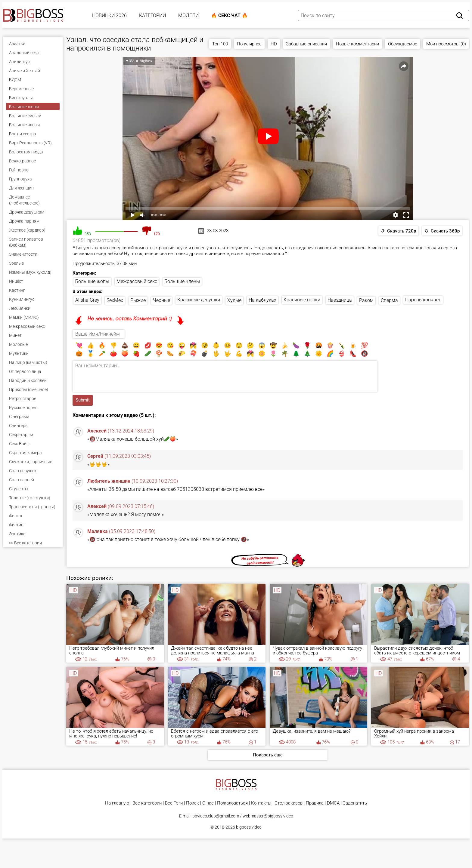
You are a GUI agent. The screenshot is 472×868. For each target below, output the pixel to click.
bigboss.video (249, 827)
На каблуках (262, 300)
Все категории (147, 803)
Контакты (261, 803)
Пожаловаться (232, 803)
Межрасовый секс (137, 281)
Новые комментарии (357, 44)
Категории (152, 15)
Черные (161, 300)
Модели (188, 15)
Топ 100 (220, 44)
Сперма (389, 300)
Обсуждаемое (403, 44)
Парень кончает (423, 300)
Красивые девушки (199, 300)
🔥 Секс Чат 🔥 (229, 15)
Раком (366, 300)
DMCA (333, 803)
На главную (117, 803)
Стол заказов (289, 803)
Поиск (193, 803)
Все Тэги (174, 803)
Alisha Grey (87, 300)
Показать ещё (268, 755)
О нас (208, 803)
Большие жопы (92, 281)
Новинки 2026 (109, 15)
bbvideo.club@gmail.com (216, 816)
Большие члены (182, 281)
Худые (234, 300)
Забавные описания (306, 44)
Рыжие (138, 300)
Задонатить (355, 803)
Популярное (249, 44)
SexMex (115, 300)
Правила (315, 803)
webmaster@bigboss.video (268, 816)
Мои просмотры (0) (446, 44)
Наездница (340, 300)
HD (274, 44)
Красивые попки (302, 300)
